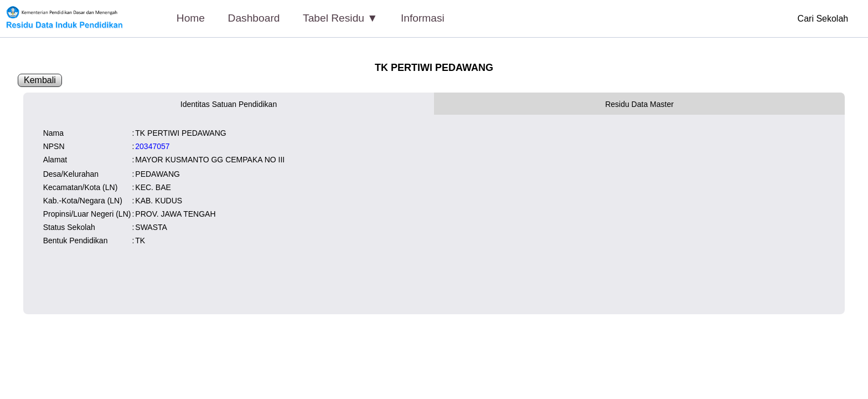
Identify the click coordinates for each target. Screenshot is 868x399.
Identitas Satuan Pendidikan (229, 104)
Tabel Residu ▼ (340, 18)
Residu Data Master (639, 104)
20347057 (152, 146)
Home (191, 18)
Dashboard (254, 18)
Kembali (40, 80)
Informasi (423, 18)
